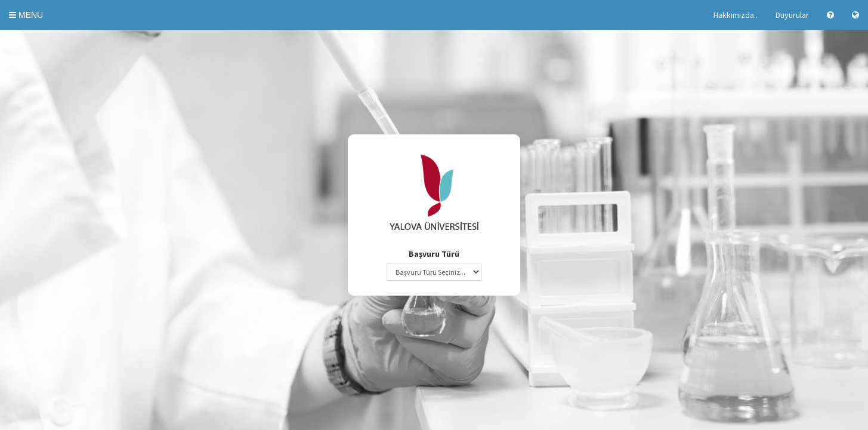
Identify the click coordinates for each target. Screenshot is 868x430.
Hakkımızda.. (736, 15)
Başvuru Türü (434, 254)
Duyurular (792, 15)
